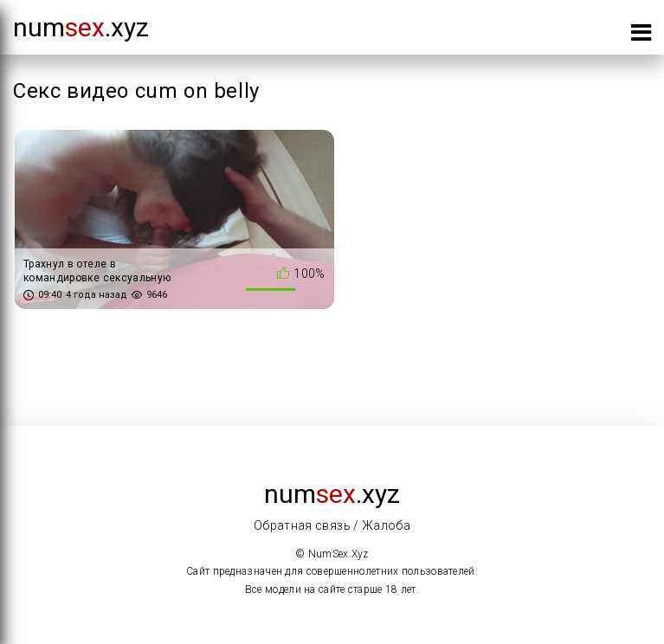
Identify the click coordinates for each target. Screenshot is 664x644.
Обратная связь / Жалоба (332, 525)
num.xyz (81, 27)
